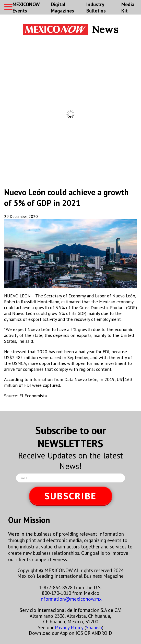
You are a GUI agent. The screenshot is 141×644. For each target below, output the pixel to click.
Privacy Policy (69, 627)
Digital (62, 7)
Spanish (94, 627)
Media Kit (128, 7)
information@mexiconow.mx (71, 599)
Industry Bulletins (96, 7)
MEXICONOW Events (26, 7)
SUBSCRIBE (70, 496)
